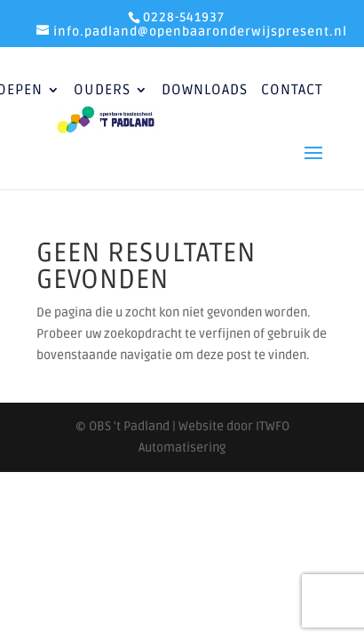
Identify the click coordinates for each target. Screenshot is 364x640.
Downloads (205, 91)
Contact (292, 91)
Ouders (102, 91)
